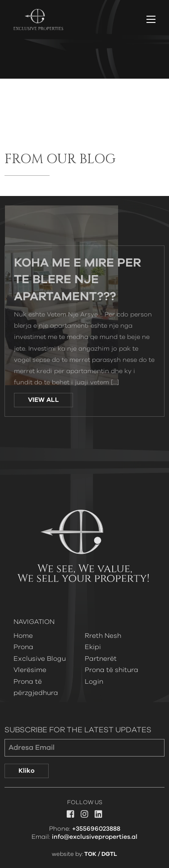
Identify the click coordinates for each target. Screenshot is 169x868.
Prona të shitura (112, 670)
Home (23, 636)
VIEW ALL (43, 400)
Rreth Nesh (103, 636)
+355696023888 (96, 829)
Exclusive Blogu (40, 659)
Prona (23, 647)
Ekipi (93, 647)
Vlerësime (30, 670)
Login (94, 682)
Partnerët (101, 659)
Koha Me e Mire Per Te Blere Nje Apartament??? (78, 280)
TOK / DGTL (101, 854)
